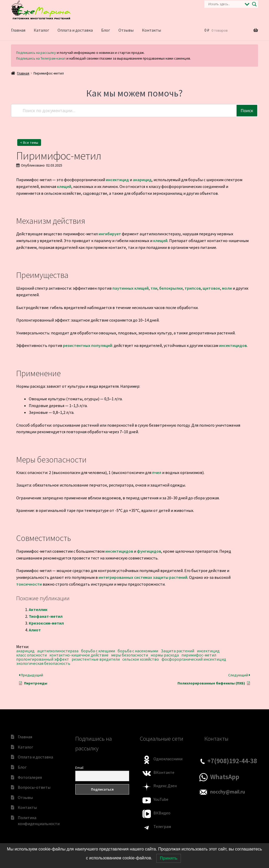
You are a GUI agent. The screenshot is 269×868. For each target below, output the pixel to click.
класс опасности (32, 655)
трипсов (193, 288)
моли (227, 288)
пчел (157, 472)
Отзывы (126, 30)
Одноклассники (168, 759)
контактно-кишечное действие (79, 655)
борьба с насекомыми (138, 651)
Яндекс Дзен (165, 786)
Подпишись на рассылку (36, 53)
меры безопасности (130, 655)
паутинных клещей (131, 288)
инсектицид (117, 180)
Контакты (151, 30)
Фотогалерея (30, 777)
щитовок (211, 288)
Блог (106, 30)
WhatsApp (225, 777)
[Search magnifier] (254, 4)
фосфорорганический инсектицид (194, 659)
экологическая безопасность (43, 663)
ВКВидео (162, 813)
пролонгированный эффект (43, 659)
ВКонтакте (164, 772)
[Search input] (225, 4)
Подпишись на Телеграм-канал (41, 58)
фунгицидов (149, 551)
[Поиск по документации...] (124, 111)
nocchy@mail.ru (228, 792)
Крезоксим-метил (46, 623)
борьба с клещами (98, 651)
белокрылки (171, 288)
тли (154, 288)
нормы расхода (165, 655)
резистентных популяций (88, 345)
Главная (18, 30)
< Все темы (29, 142)
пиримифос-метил (199, 655)
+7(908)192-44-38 (232, 761)
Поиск (247, 110)
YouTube (161, 799)
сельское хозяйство (141, 659)
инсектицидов (233, 345)
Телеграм (162, 826)
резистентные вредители (96, 659)
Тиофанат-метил (46, 616)
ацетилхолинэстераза (58, 651)
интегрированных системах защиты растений (143, 577)
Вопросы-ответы (34, 787)
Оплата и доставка (75, 30)
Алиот (35, 630)
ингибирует (110, 234)
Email (79, 768)
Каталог (41, 30)
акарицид (142, 180)
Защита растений (178, 651)
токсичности (29, 584)
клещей (64, 186)
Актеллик (38, 609)
